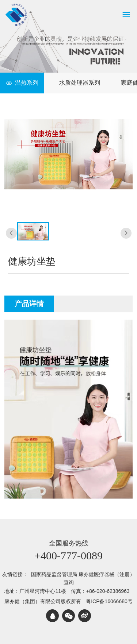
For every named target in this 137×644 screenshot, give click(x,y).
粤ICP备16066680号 (109, 601)
